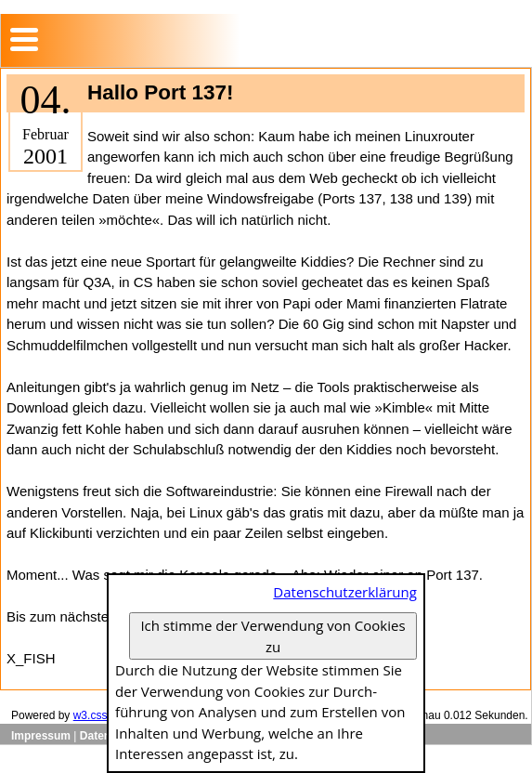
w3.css (91, 715)
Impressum (41, 736)
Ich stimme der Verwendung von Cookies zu (272, 636)
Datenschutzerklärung (345, 592)
